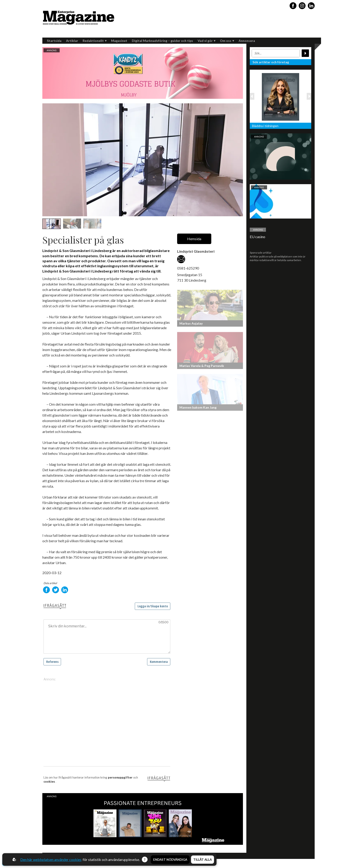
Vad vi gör (207, 41)
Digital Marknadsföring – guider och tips (162, 41)
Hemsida (194, 239)
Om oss (227, 41)
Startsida (54, 41)
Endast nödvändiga (170, 860)
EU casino (258, 237)
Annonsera (247, 41)
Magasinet (119, 41)
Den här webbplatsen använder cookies (51, 859)
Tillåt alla (203, 860)
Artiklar (72, 41)
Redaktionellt (95, 41)
